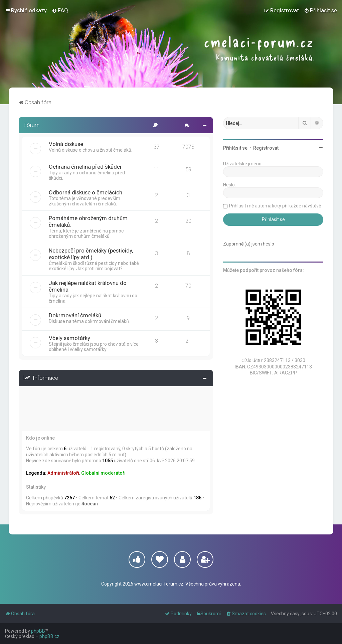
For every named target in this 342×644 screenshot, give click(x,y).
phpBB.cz (49, 636)
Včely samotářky (69, 338)
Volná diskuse (66, 144)
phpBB (38, 631)
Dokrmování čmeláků (75, 315)
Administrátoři (63, 473)
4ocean (90, 504)
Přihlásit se (38, 396)
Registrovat (69, 396)
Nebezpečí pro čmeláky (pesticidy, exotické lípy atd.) (91, 254)
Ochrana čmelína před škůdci (85, 167)
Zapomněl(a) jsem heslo (166, 409)
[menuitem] (60, 10)
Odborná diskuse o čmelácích (85, 192)
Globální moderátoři (103, 473)
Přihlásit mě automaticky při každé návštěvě (75, 420)
